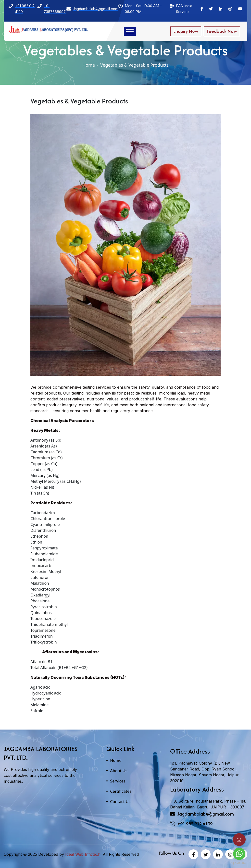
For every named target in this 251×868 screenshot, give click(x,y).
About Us (119, 771)
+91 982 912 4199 (191, 824)
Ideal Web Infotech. (83, 854)
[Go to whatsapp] (239, 854)
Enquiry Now (186, 31)
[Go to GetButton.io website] (239, 863)
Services (118, 781)
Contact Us (120, 802)
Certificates (121, 791)
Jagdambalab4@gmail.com (202, 814)
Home (89, 65)
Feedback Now (222, 31)
